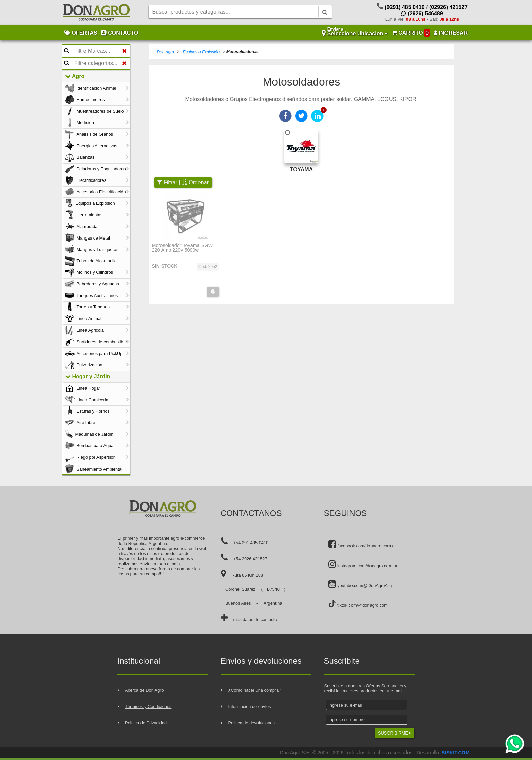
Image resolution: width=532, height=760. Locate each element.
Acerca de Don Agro (144, 690)
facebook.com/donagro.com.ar (362, 545)
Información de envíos (250, 707)
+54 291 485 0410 (251, 543)
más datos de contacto (255, 619)
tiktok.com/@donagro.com (358, 604)
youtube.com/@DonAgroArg (360, 584)
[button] (213, 292)
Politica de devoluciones (252, 723)
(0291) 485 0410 (405, 7)
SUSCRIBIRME (394, 733)
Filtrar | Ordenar (183, 182)
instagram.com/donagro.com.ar (363, 565)
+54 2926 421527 (250, 559)
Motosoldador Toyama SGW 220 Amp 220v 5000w (182, 248)
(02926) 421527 (448, 7)
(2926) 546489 (422, 13)
